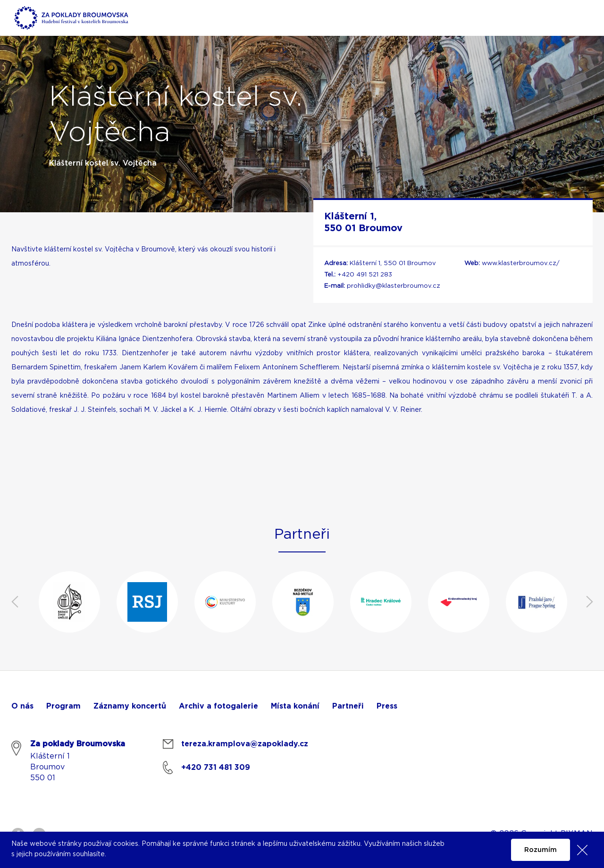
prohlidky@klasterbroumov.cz (394, 286)
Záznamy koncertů (130, 706)
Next (589, 602)
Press (387, 706)
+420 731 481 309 (216, 768)
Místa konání (295, 706)
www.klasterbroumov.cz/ (521, 263)
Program (63, 706)
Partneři (348, 706)
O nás (22, 706)
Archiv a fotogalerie (218, 706)
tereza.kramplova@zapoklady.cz (245, 744)
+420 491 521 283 (365, 275)
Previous (15, 602)
